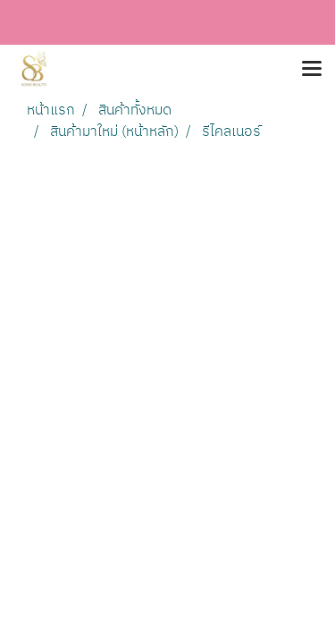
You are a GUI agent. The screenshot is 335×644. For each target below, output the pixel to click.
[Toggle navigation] (312, 70)
